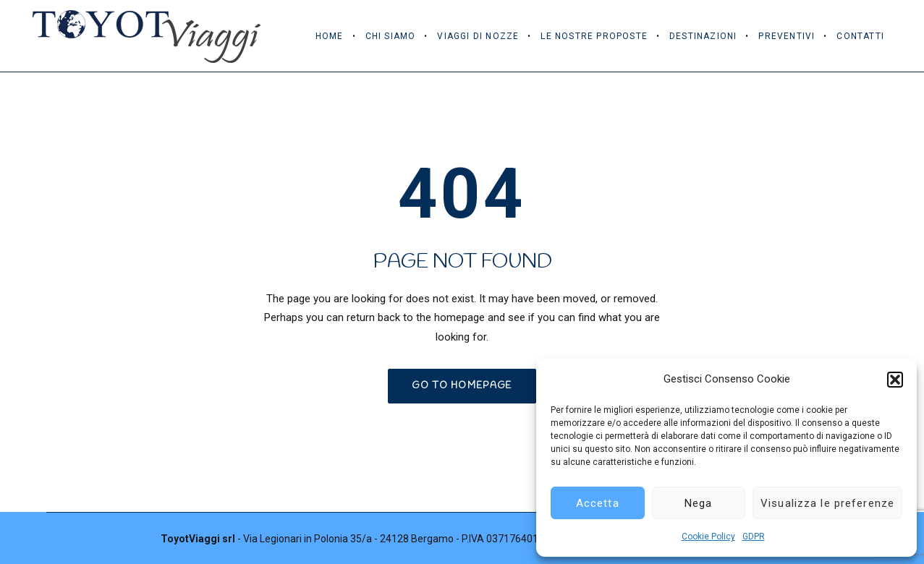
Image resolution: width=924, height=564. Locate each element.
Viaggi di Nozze (478, 36)
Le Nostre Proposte (594, 36)
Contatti (860, 36)
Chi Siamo (391, 36)
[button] (895, 380)
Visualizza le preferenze (827, 503)
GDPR (754, 537)
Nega (699, 503)
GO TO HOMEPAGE (462, 386)
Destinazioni (703, 36)
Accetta (598, 503)
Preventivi (787, 36)
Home (330, 36)
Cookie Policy (708, 537)
